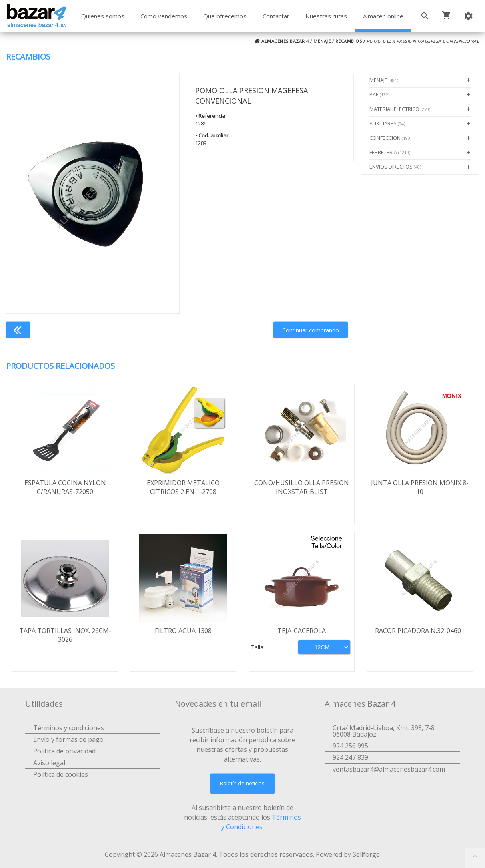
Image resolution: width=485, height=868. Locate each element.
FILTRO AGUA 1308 (183, 631)
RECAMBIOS (349, 41)
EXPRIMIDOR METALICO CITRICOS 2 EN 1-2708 (183, 487)
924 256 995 (350, 746)
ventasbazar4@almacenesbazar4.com (389, 770)
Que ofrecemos (225, 16)
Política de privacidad (64, 751)
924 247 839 (350, 758)
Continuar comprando (311, 330)
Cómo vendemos (164, 16)
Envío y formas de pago (68, 740)
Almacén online (383, 16)
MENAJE (322, 41)
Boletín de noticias (242, 783)
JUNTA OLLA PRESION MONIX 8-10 (420, 487)
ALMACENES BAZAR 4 (282, 41)
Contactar (276, 16)
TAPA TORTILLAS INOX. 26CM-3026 (65, 635)
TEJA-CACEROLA (302, 631)
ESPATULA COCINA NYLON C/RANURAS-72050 (65, 487)
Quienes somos (103, 16)
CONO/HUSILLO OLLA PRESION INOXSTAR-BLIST (302, 487)
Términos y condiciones (69, 728)
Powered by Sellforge (348, 855)
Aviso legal (49, 763)
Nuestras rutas (326, 16)
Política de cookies (61, 775)
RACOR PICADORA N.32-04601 (420, 631)
